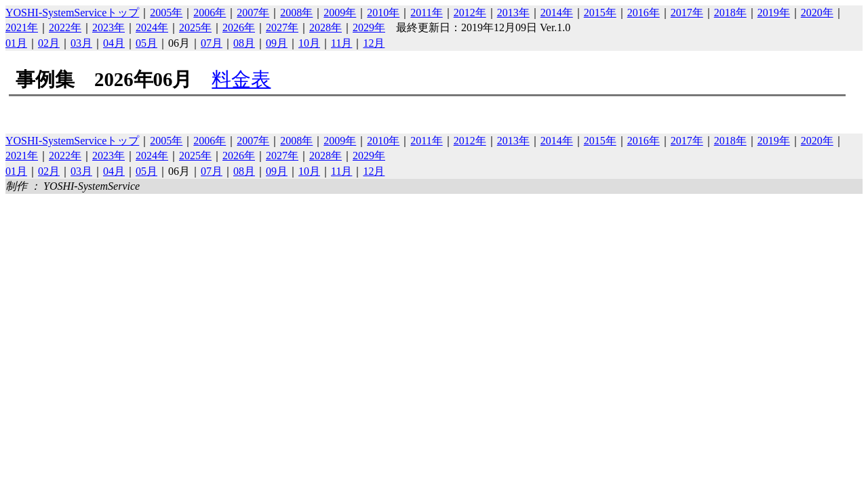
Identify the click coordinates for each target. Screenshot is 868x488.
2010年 (383, 13)
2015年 (600, 13)
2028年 (325, 27)
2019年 (774, 13)
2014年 (557, 13)
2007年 (253, 13)
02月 (49, 43)
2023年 (108, 27)
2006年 (210, 13)
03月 (81, 43)
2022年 (65, 27)
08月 (244, 43)
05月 (146, 43)
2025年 (195, 27)
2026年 (239, 27)
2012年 (470, 13)
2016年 (644, 13)
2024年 (152, 27)
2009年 (340, 13)
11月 (341, 43)
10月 (309, 43)
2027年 (282, 27)
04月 (114, 43)
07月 (212, 43)
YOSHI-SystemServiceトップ (72, 13)
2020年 (817, 13)
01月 (16, 43)
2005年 (166, 13)
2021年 (22, 27)
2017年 (687, 13)
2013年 (513, 13)
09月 (277, 43)
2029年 (369, 27)
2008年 (296, 13)
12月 (374, 43)
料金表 (241, 79)
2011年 (426, 13)
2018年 (730, 13)
